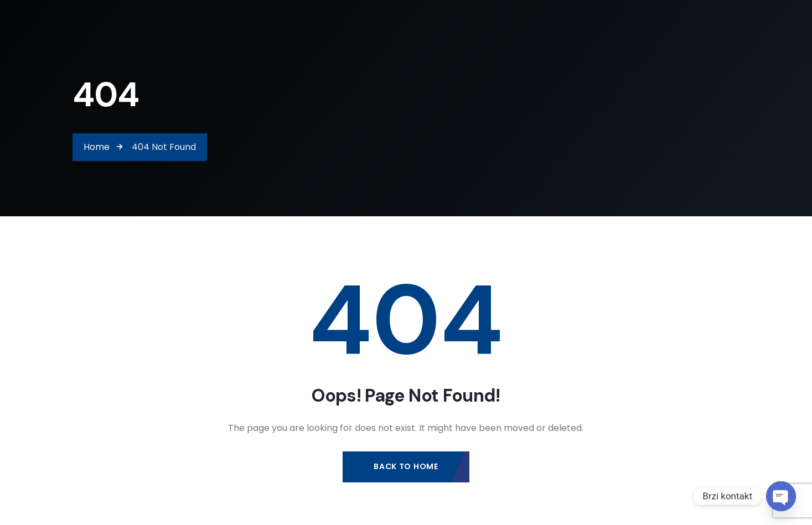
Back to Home (406, 467)
